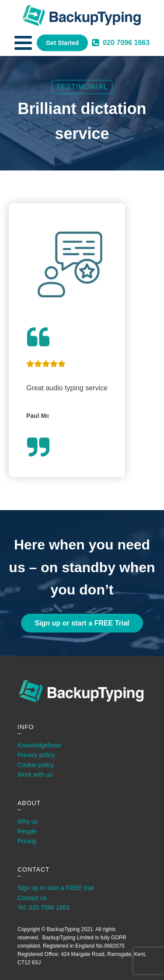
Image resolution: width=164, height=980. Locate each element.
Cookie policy (36, 765)
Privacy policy (36, 755)
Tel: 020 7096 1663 (44, 907)
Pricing (27, 841)
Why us (28, 821)
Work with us (35, 775)
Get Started (62, 43)
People (27, 831)
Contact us (32, 898)
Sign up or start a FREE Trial (82, 623)
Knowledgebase (39, 745)
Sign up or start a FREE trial (56, 888)
